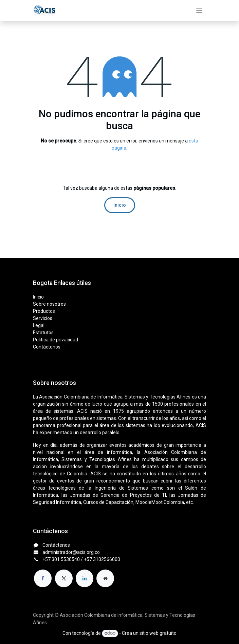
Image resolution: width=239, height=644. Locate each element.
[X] (64, 578)
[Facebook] (43, 578)
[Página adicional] (105, 578)
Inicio (120, 205)
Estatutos (43, 333)
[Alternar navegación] (199, 11)
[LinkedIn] (85, 578)
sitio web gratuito (158, 633)
